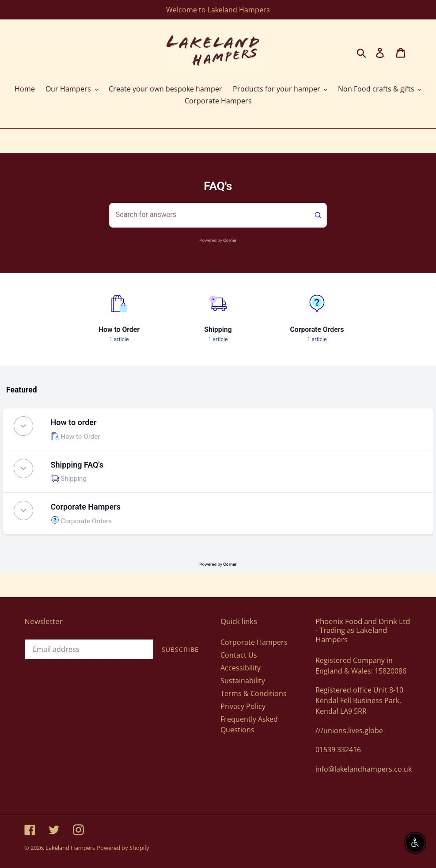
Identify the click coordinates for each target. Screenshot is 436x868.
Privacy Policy (243, 706)
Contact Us (239, 655)
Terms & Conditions (254, 693)
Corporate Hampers (254, 642)
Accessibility (241, 668)
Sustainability (243, 681)
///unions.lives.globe (349, 731)
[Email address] (89, 649)
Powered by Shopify (123, 848)
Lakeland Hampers (70, 848)
